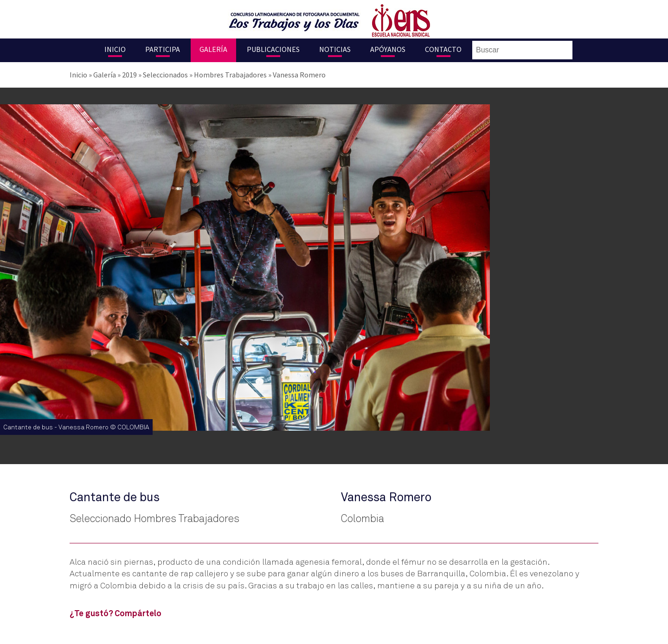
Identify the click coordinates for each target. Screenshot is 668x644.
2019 (129, 75)
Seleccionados (165, 75)
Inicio (115, 49)
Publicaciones (273, 49)
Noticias (335, 49)
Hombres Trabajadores (230, 75)
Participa (163, 49)
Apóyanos (388, 49)
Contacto (443, 49)
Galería (213, 49)
